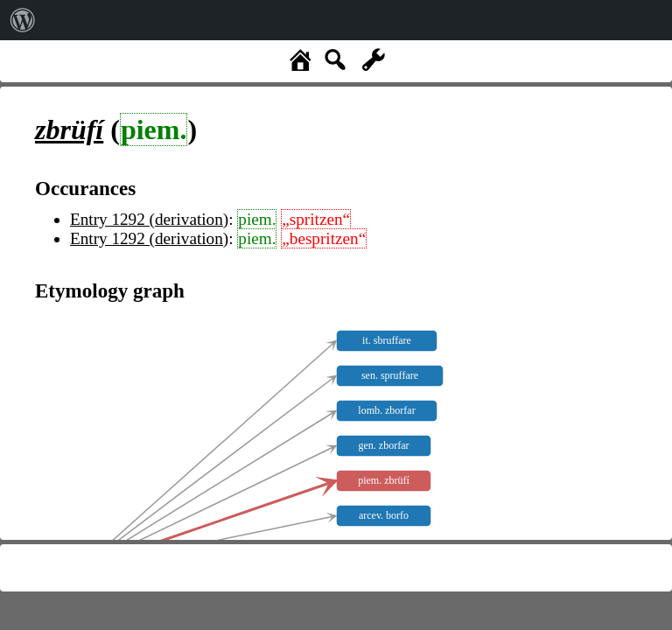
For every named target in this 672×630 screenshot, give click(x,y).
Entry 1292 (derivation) (149, 219)
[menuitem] (23, 20)
